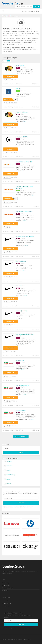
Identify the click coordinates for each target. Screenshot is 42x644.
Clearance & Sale (21, 410)
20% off (18, 89)
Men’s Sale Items (21, 261)
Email (21, 84)
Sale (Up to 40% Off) (22, 137)
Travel (7, 470)
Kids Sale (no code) (21, 311)
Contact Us (6, 601)
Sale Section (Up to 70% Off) (24, 162)
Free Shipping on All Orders (24, 212)
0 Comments (35, 84)
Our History (6, 583)
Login (38, 11)
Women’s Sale (20, 286)
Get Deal (10, 76)
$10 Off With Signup (22, 112)
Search (37, 6)
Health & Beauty (9, 475)
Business (7, 484)
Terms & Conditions (8, 588)
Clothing (8, 461)
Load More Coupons (21, 436)
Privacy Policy (7, 585)
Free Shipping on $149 (22, 386)
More (24, 121)
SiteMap (6, 591)
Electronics (8, 466)
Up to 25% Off (20, 66)
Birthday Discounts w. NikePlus (25, 236)
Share (16, 84)
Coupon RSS (7, 606)
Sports (7, 479)
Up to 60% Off (20, 361)
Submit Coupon (7, 604)
